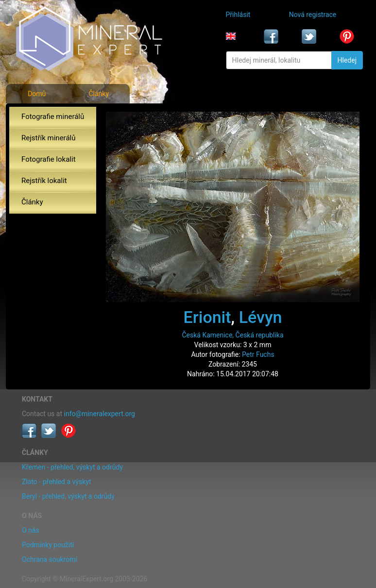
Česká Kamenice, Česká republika (232, 335)
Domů (37, 94)
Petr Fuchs (258, 354)
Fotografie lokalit (49, 159)
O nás (31, 530)
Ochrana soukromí (50, 559)
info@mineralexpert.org (100, 414)
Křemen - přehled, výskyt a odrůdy (72, 467)
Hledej (347, 60)
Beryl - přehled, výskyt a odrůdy (68, 496)
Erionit (207, 317)
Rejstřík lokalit (44, 181)
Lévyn (261, 317)
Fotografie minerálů (53, 117)
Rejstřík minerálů (48, 138)
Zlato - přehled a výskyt (56, 482)
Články (99, 94)
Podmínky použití (48, 545)
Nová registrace (313, 15)
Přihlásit (238, 15)
